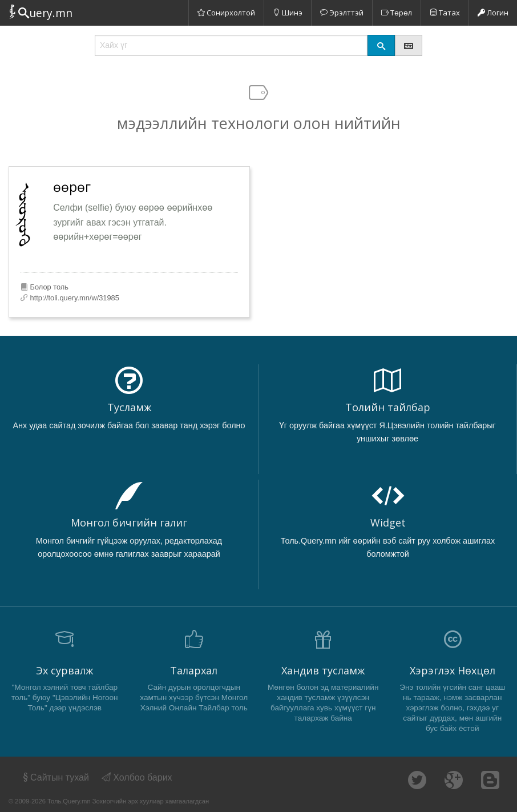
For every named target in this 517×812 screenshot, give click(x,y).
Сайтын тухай (55, 777)
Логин (493, 13)
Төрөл (397, 13)
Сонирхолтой (226, 13)
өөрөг (72, 187)
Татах (445, 13)
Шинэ (288, 13)
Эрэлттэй (342, 13)
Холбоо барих (137, 777)
